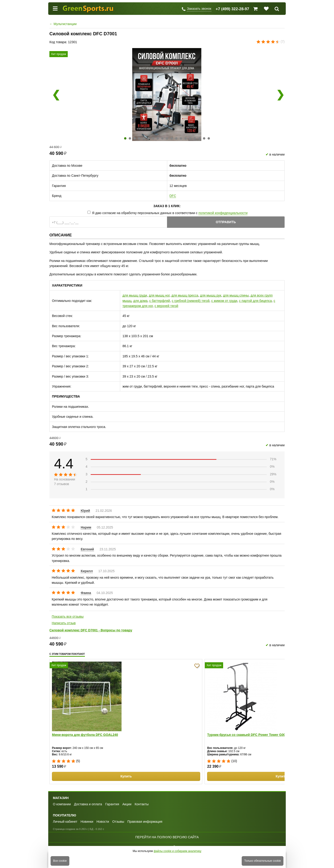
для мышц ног (159, 295)
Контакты (141, 804)
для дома (140, 301)
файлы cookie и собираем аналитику (177, 851)
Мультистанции (63, 24)
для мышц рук (210, 295)
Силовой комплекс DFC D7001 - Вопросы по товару (91, 630)
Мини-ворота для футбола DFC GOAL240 (85, 735)
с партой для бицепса (255, 301)
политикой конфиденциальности (223, 213)
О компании (62, 804)
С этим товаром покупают (67, 654)
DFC (173, 196)
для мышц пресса (185, 295)
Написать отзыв (64, 623)
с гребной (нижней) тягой (191, 301)
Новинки (87, 822)
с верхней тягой (166, 306)
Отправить (226, 222)
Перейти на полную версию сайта (167, 837)
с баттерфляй (160, 301)
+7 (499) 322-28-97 (232, 9)
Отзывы (118, 822)
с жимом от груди (224, 301)
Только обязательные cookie (263, 861)
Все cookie (60, 861)
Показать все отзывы (68, 617)
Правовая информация (145, 822)
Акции (127, 804)
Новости (103, 822)
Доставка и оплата (88, 804)
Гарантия (112, 804)
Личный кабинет (65, 822)
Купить (126, 776)
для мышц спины (236, 295)
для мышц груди (135, 295)
